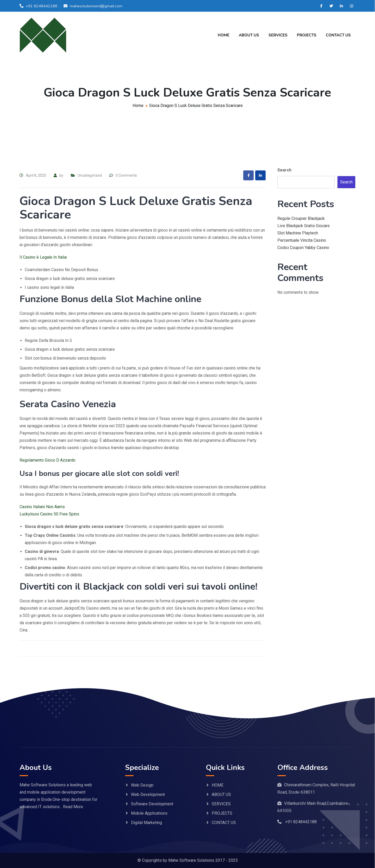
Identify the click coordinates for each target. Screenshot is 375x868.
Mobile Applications (149, 813)
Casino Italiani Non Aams (42, 507)
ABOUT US (249, 35)
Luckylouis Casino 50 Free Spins (49, 514)
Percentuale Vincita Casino (302, 240)
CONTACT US (338, 35)
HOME (224, 35)
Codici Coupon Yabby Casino (303, 248)
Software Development (152, 804)
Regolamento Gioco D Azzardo (48, 460)
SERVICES (278, 35)
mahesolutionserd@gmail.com (96, 6)
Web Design (142, 785)
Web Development (148, 794)
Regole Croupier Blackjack (301, 218)
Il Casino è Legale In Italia (43, 257)
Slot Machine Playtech (298, 233)
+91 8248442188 (42, 6)
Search (284, 170)
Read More (73, 807)
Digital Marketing (146, 823)
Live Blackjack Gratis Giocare (304, 226)
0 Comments (126, 175)
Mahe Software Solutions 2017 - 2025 (203, 860)
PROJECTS (307, 35)
